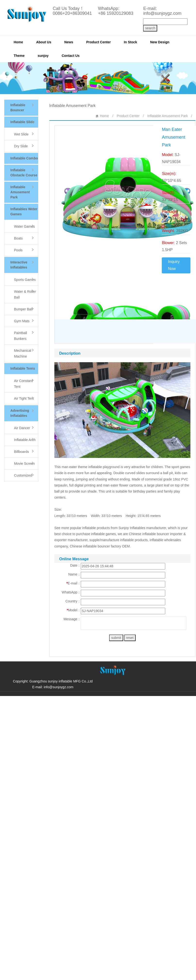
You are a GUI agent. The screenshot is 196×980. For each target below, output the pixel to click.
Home (18, 42)
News (69, 42)
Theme (19, 56)
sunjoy (43, 56)
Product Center (99, 42)
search (150, 28)
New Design (160, 42)
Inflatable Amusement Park (167, 116)
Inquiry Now (174, 265)
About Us (44, 42)
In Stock (131, 42)
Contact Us (71, 56)
